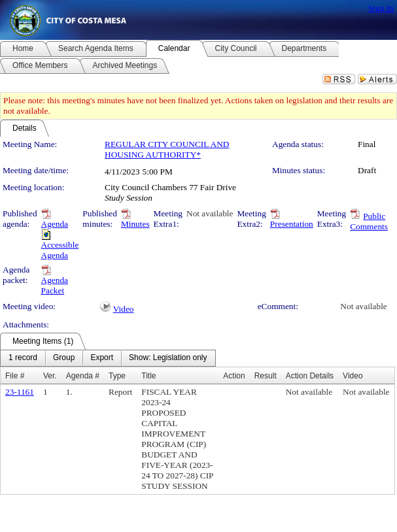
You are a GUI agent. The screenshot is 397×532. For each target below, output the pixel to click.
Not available (210, 213)
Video (124, 309)
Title (148, 376)
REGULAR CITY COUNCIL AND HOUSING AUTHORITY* (167, 149)
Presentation (292, 224)
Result (266, 376)
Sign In (381, 8)
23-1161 (20, 392)
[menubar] (108, 358)
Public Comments (369, 221)
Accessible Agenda (60, 250)
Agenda (55, 224)
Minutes (135, 224)
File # (15, 376)
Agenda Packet (55, 285)
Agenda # (83, 376)
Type (117, 376)
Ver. (50, 376)
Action (234, 376)
